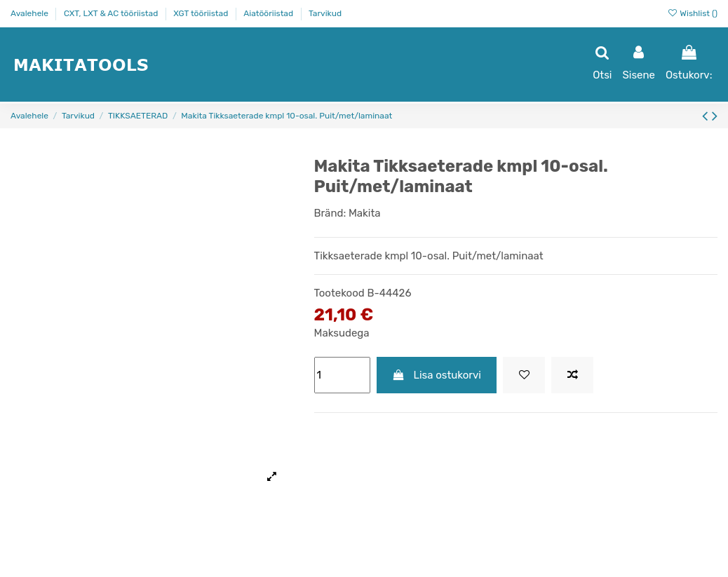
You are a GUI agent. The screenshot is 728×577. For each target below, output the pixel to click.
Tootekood (339, 293)
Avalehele (31, 13)
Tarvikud (325, 13)
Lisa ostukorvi (437, 375)
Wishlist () (692, 13)
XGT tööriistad (202, 13)
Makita (365, 213)
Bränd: (330, 213)
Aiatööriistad (269, 13)
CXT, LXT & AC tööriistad (112, 13)
